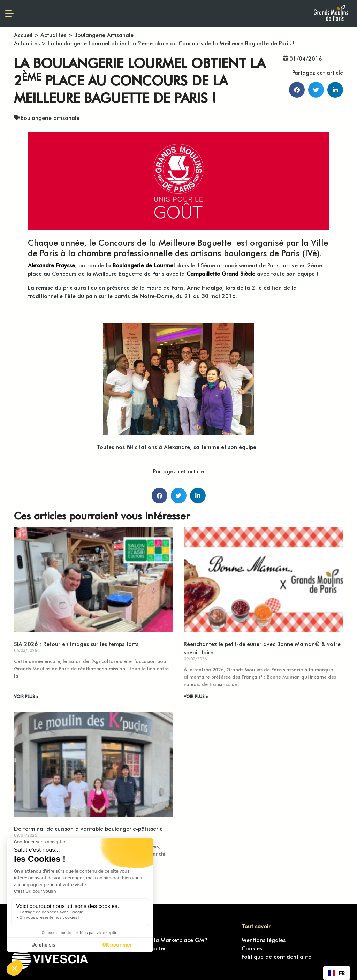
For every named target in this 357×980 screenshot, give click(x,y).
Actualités (53, 35)
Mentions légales (264, 940)
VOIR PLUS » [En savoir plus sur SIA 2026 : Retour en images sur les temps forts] (26, 696)
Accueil (23, 35)
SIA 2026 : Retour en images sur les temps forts (76, 644)
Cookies (252, 948)
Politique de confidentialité (276, 956)
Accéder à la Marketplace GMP (166, 940)
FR (337, 973)
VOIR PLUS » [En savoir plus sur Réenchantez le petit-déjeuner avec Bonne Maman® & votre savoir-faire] (196, 696)
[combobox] (337, 973)
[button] (297, 90)
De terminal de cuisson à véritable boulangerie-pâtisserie (88, 828)
